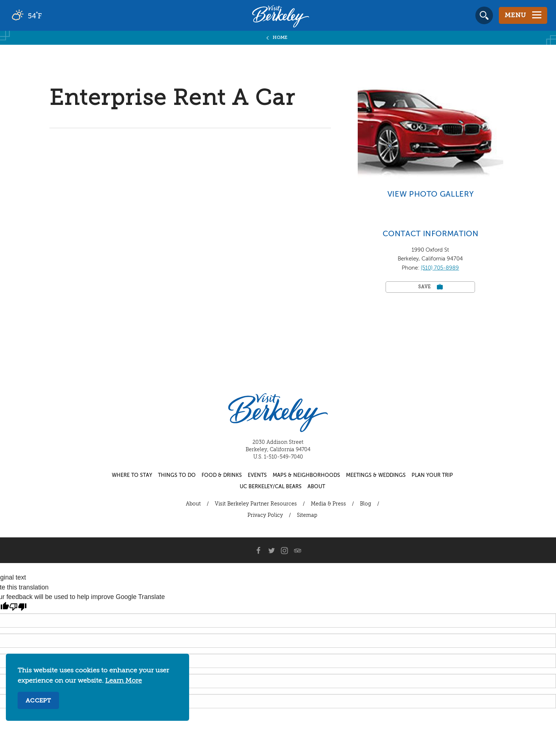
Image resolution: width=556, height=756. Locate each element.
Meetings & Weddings (376, 475)
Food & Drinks (222, 475)
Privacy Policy (265, 515)
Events (257, 475)
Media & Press (328, 504)
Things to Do (177, 475)
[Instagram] (284, 550)
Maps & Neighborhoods (306, 475)
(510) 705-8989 (440, 268)
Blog (366, 504)
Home (280, 38)
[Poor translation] (18, 607)
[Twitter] (271, 550)
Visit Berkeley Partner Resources (256, 504)
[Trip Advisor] (298, 550)
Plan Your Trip (432, 475)
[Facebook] (258, 550)
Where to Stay (132, 475)
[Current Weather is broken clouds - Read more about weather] (47, 15)
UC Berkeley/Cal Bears (271, 487)
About (316, 487)
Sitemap (307, 515)
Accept (38, 701)
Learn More (124, 681)
